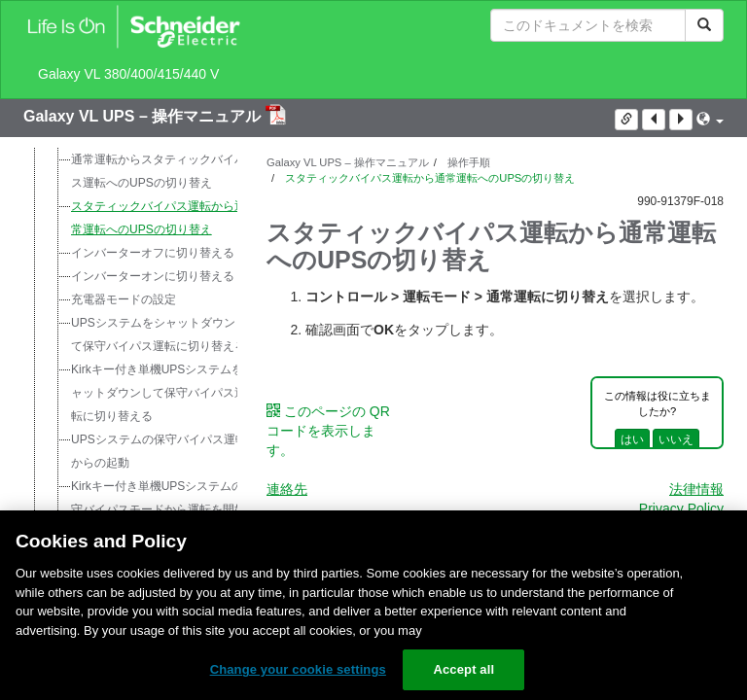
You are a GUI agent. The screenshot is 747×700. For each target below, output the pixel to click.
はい (632, 439)
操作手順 (467, 162)
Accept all (463, 669)
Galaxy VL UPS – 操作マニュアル (144, 116)
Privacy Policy (681, 508)
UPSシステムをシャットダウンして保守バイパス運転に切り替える (159, 334)
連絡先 (287, 489)
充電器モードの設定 (124, 299)
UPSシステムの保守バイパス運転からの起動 (159, 451)
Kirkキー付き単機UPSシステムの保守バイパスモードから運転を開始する (163, 509)
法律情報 (696, 489)
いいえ (676, 439)
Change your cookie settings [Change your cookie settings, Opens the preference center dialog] (298, 669)
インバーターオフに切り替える (153, 253)
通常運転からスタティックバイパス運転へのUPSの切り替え (159, 171)
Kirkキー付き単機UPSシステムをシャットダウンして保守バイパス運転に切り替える (163, 393)
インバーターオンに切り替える (153, 276)
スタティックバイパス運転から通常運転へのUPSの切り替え (159, 218)
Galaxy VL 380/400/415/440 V (128, 74)
